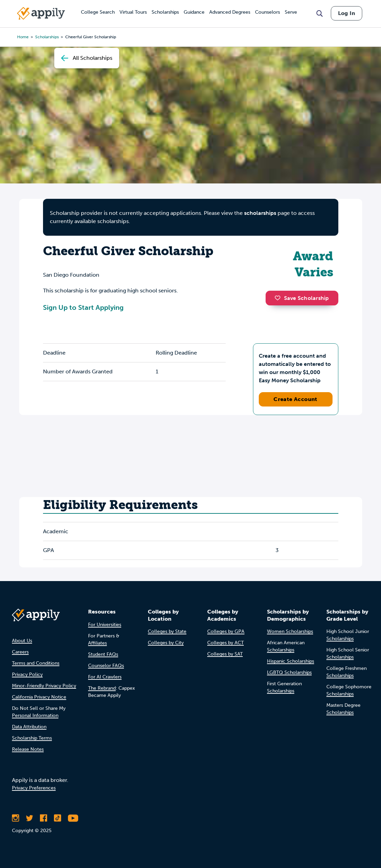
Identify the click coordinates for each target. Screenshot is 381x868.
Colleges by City (166, 643)
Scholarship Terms (32, 738)
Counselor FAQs (106, 666)
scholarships (260, 213)
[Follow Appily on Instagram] (16, 818)
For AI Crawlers (105, 677)
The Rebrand (102, 688)
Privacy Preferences (34, 788)
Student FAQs (103, 654)
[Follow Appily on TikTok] (58, 818)
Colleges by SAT (225, 654)
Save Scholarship (302, 298)
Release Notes (28, 749)
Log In (347, 13)
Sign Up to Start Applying (83, 307)
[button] (279, 298)
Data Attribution (29, 727)
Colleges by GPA (226, 631)
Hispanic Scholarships (291, 661)
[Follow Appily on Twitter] (30, 818)
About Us (22, 641)
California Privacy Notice (39, 697)
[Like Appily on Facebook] (44, 818)
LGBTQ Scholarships (289, 672)
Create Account (295, 399)
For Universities (105, 625)
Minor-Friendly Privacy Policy (44, 686)
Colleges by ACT (225, 643)
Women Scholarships (290, 631)
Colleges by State (167, 631)
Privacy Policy (27, 674)
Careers (20, 652)
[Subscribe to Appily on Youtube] (73, 818)
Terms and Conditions (36, 663)
